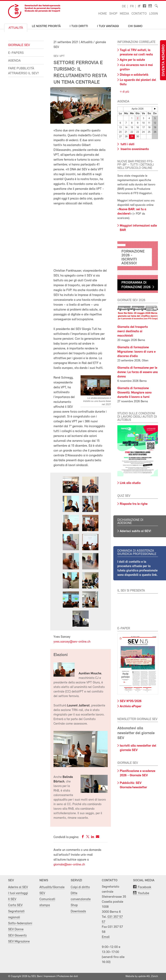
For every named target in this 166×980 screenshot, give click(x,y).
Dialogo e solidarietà (134, 75)
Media (124, 14)
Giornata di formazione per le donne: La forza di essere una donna (138, 372)
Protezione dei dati (68, 976)
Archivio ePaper (131, 706)
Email (106, 937)
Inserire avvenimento (134, 149)
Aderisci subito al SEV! (135, 531)
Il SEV (12, 899)
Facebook (145, 887)
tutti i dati (127, 144)
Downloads (78, 911)
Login (154, 14)
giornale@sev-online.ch (69, 865)
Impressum (50, 976)
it (139, 6)
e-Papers (16, 53)
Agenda (14, 61)
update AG (144, 976)
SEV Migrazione (19, 942)
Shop (113, 14)
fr (132, 6)
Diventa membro (164, 60)
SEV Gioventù (17, 936)
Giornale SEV (19, 45)
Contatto (139, 14)
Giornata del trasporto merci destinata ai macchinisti (133, 331)
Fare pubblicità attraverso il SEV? (24, 71)
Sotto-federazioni (20, 923)
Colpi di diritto (80, 887)
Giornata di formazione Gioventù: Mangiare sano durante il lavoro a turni (134, 393)
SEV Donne (16, 929)
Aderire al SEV (18, 887)
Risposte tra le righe (134, 504)
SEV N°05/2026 (131, 701)
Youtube (143, 893)
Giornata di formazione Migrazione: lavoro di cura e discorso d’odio (136, 352)
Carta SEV (15, 905)
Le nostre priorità (46, 26)
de (124, 6)
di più (125, 92)
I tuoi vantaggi (108, 26)
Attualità (16, 28)
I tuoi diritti (79, 26)
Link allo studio (130, 483)
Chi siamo (135, 26)
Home (103, 14)
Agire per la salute (132, 60)
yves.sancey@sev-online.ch (72, 642)
